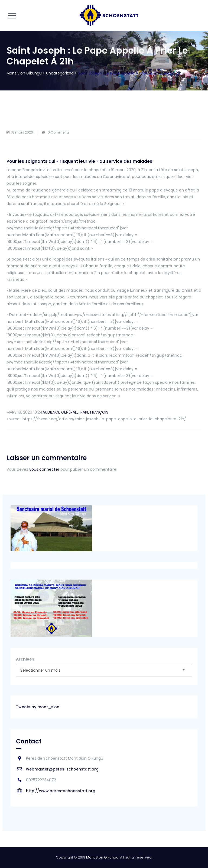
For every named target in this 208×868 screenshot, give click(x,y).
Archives (25, 659)
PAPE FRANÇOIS (94, 412)
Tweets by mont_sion (38, 707)
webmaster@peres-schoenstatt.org (62, 769)
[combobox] (104, 670)
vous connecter (44, 469)
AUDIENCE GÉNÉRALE (61, 412)
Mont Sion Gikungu (102, 857)
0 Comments (59, 132)
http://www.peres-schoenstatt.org (61, 791)
